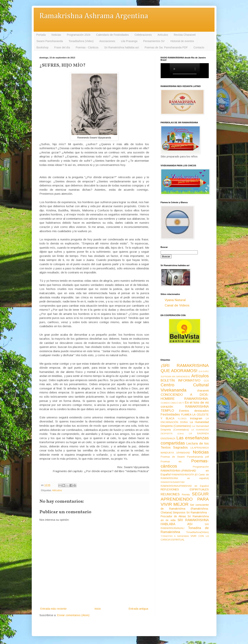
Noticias (56, 35)
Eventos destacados (194, 411)
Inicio (98, 609)
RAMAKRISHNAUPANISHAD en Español (185, 486)
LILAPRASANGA (200, 448)
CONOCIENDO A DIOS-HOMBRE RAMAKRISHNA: (185, 397)
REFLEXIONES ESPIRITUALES (185, 489)
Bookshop (43, 47)
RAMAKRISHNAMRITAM (173, 482)
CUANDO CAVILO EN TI (172, 403)
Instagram (196, 418)
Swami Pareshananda (50, 41)
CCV (206, 381)
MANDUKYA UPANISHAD (175, 453)
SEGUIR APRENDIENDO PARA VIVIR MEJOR (185, 499)
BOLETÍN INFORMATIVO (181, 380)
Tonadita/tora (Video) (81, 41)
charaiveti (203, 391)
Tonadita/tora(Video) (197, 532)
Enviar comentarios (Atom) (73, 615)
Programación (201, 467)
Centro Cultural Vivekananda (185, 387)
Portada (41, 35)
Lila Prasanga (129, 41)
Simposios (179, 512)
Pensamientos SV (154, 41)
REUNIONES (170, 494)
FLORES (182, 419)
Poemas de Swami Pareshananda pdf (185, 457)
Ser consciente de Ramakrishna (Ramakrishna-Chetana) (185, 509)
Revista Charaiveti (185, 35)
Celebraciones (143, 35)
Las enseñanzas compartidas (185, 440)
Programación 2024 (78, 35)
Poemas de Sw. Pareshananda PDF (166, 47)
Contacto (199, 47)
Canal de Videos (177, 305)
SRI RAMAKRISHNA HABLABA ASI (185, 522)
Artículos (163, 35)
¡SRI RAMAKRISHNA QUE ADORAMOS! (185, 368)
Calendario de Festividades (113, 35)
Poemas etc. (172, 462)
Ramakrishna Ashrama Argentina (94, 16)
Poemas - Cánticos (87, 47)
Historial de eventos (182, 41)
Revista (186, 495)
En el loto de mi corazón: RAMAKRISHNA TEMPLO (185, 406)
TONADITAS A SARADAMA (175, 536)
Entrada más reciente (53, 609)
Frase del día (62, 47)
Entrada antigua (138, 609)
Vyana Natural (175, 300)
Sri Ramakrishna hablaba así (122, 47)
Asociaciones (107, 41)
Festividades (170, 414)
